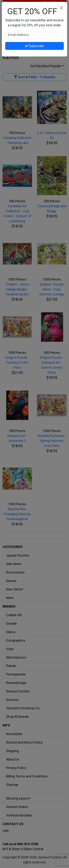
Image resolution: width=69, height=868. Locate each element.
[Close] (61, 8)
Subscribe (34, 46)
